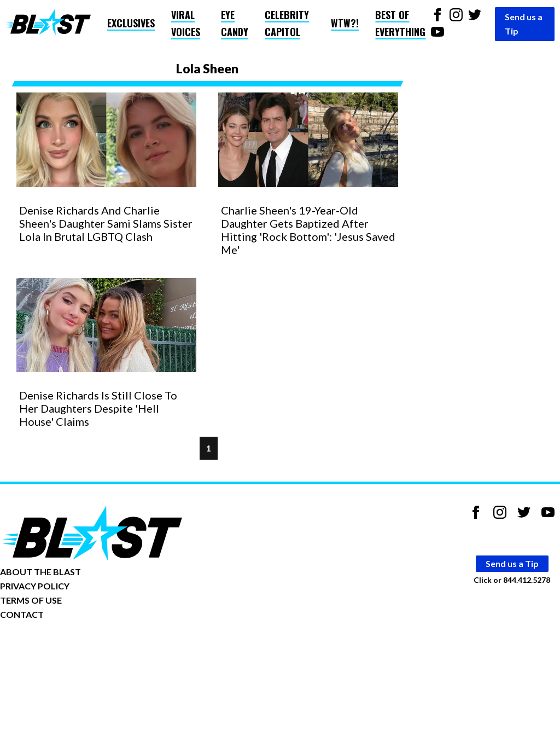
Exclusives (131, 23)
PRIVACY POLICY (35, 586)
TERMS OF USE (31, 600)
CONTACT (22, 614)
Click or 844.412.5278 (512, 580)
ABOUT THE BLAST (40, 572)
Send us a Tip (524, 24)
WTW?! (345, 23)
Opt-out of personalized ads (53, 648)
